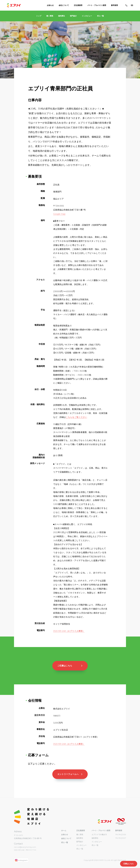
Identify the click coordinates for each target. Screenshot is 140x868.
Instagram (21, 860)
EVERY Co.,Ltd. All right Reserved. (112, 860)
